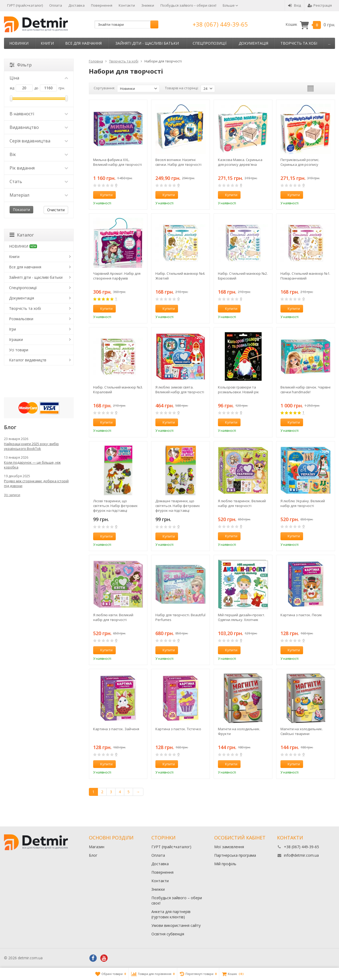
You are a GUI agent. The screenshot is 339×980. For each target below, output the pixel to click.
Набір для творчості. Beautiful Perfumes (180, 617)
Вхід (295, 5)
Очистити (56, 210)
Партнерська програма (235, 855)
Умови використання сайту (176, 925)
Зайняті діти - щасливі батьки (147, 43)
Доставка (77, 5)
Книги (47, 43)
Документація (253, 43)
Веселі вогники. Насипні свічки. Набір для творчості (178, 162)
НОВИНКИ (19, 43)
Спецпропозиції (210, 43)
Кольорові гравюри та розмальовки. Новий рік (238, 390)
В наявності (39, 114)
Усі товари (19, 350)
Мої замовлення (229, 847)
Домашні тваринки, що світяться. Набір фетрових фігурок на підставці (178, 506)
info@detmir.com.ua (301, 855)
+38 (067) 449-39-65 (220, 24)
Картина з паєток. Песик (301, 615)
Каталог (22, 235)
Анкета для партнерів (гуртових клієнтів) (171, 914)
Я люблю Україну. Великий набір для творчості (303, 503)
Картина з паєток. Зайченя (116, 729)
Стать (39, 181)
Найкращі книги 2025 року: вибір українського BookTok (31, 446)
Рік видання (39, 168)
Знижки (148, 5)
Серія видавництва (39, 141)
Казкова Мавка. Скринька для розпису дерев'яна (240, 162)
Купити (104, 195)
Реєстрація (320, 5)
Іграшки (16, 339)
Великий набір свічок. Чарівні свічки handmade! (305, 390)
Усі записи (12, 495)
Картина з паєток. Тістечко (178, 729)
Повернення (102, 5)
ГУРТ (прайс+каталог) (25, 5)
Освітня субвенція (168, 934)
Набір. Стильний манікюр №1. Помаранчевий (305, 276)
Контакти (127, 5)
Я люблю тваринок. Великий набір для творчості (242, 503)
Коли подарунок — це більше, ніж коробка (32, 465)
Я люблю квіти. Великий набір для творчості (113, 617)
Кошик (310, 25)
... (329, 43)
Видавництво (39, 127)
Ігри (13, 329)
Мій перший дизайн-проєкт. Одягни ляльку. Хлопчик (241, 617)
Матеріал (39, 195)
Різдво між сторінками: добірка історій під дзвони (36, 483)
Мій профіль (225, 864)
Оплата (56, 5)
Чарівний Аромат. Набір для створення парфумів (117, 276)
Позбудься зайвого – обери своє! (188, 5)
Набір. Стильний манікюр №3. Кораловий (118, 390)
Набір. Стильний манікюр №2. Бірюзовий (243, 276)
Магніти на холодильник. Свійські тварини (302, 731)
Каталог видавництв (28, 360)
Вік (39, 154)
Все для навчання (83, 43)
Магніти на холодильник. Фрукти (239, 731)
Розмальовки (21, 319)
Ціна (39, 78)
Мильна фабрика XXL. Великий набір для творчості (117, 162)
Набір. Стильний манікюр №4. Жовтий (180, 276)
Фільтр (21, 65)
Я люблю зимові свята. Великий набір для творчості (180, 390)
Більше (230, 5)
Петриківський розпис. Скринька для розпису (300, 162)
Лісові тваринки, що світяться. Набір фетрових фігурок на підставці (115, 506)
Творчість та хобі (299, 43)
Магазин (97, 847)
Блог (93, 855)
